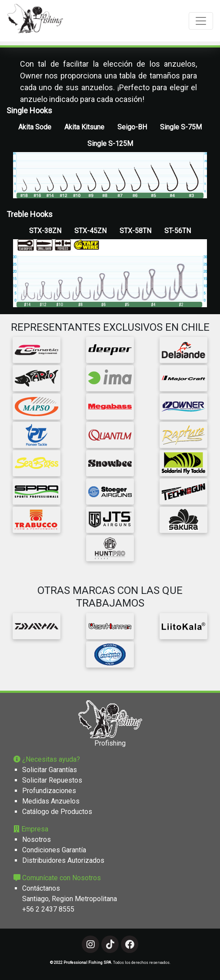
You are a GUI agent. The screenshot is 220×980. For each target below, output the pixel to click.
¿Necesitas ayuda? (47, 759)
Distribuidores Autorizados (63, 860)
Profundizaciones (49, 791)
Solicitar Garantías (50, 770)
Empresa (31, 829)
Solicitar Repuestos (52, 780)
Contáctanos (41, 888)
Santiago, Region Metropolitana (70, 899)
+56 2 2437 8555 (48, 909)
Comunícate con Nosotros (57, 878)
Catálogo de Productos (57, 812)
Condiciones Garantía (54, 850)
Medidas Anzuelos (51, 801)
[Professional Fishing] (35, 21)
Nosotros (37, 839)
